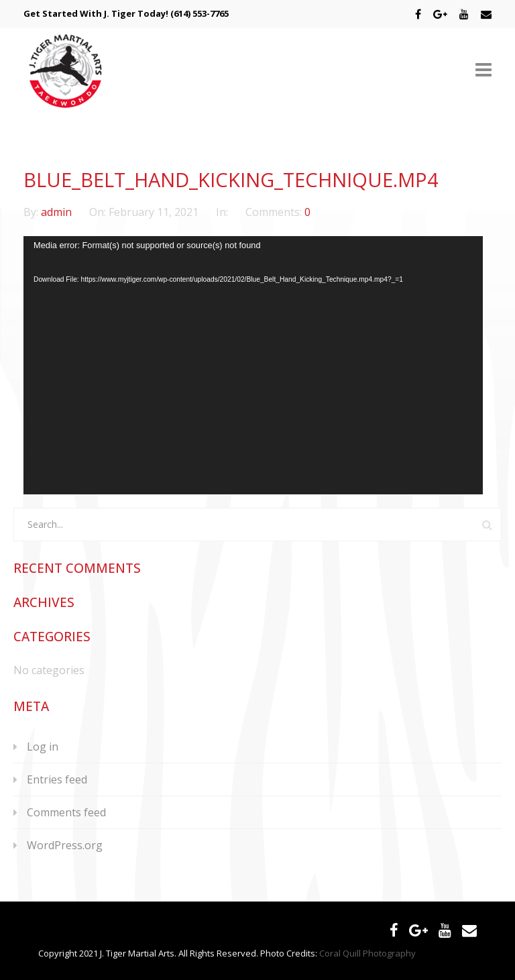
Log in (43, 747)
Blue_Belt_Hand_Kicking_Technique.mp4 (231, 179)
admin (58, 212)
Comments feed (66, 812)
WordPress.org (65, 845)
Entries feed (57, 779)
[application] (253, 365)
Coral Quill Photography (367, 953)
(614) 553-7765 (199, 13)
